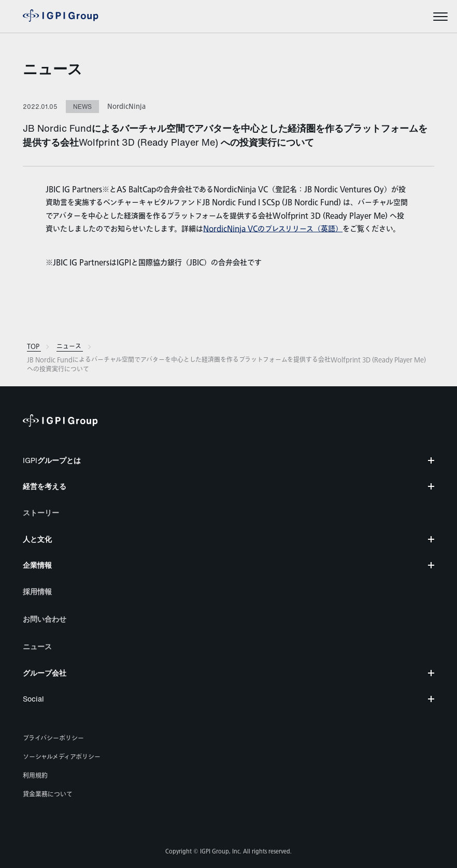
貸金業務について (48, 794)
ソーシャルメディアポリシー (62, 757)
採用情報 (37, 591)
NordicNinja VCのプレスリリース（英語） (273, 229)
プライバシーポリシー (53, 738)
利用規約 (35, 776)
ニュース (53, 69)
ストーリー (41, 513)
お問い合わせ (45, 619)
